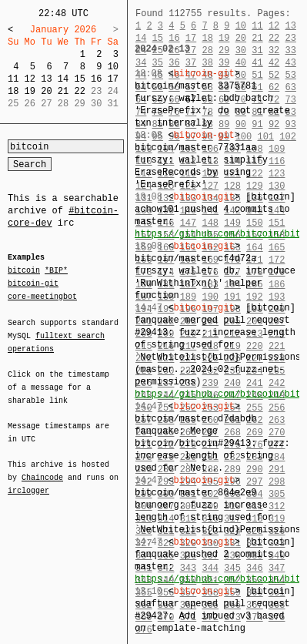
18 (13, 91)
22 (79, 91)
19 (30, 91)
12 (30, 79)
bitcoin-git (33, 283)
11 (13, 79)
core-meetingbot (42, 296)
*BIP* (56, 271)
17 (113, 79)
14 (63, 79)
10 (113, 67)
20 (46, 91)
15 (79, 79)
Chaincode (42, 468)
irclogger (28, 481)
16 (96, 79)
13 (46, 79)
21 (63, 91)
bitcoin (24, 271)
